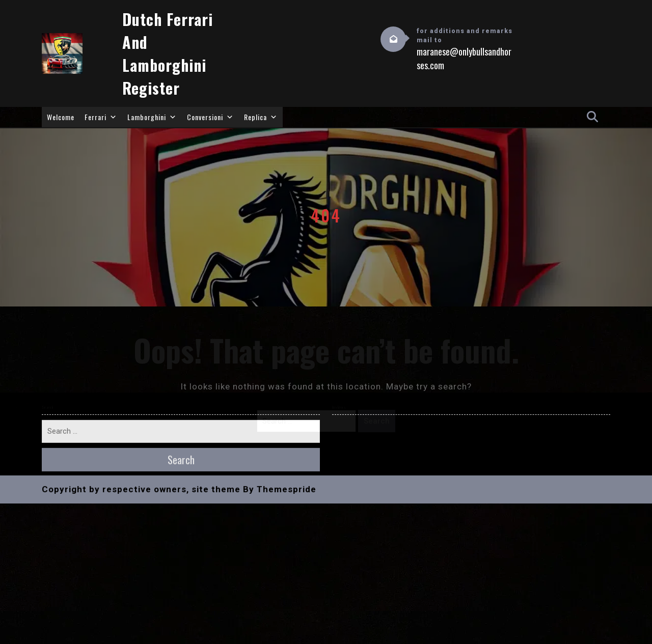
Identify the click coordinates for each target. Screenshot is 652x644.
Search (377, 421)
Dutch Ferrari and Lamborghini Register (168, 53)
